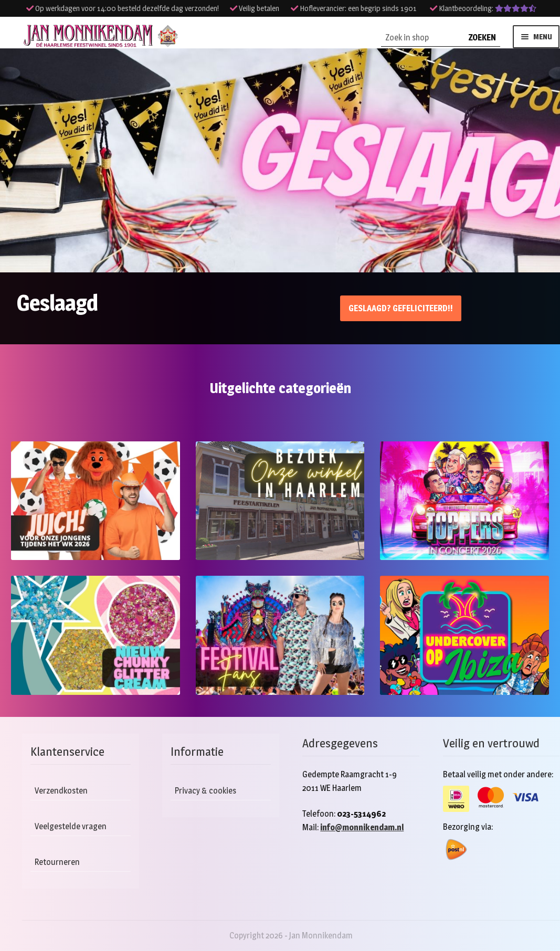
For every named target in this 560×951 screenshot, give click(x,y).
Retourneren (57, 862)
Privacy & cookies (205, 791)
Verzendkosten (61, 791)
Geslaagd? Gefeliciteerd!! (401, 308)
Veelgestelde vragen (71, 826)
